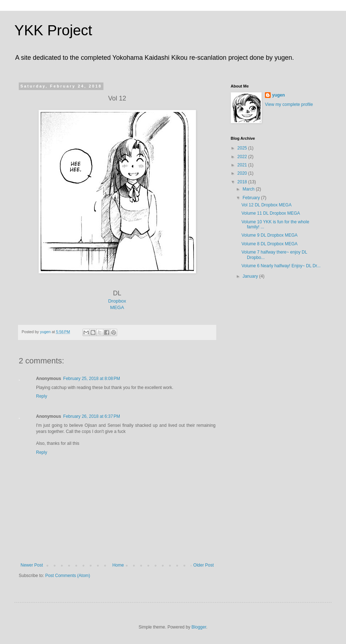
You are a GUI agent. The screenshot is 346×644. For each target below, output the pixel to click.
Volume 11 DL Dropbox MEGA (271, 213)
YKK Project (53, 30)
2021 (243, 165)
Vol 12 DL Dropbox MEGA (267, 205)
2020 (243, 173)
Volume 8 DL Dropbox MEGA (270, 244)
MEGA (117, 307)
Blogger (199, 627)
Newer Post (32, 565)
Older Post (203, 565)
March (249, 189)
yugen (278, 95)
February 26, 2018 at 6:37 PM (92, 416)
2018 (243, 182)
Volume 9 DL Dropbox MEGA (270, 235)
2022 (243, 157)
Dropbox (117, 301)
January (251, 276)
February (252, 198)
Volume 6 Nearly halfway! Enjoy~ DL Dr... (281, 266)
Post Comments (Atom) (68, 576)
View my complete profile (289, 104)
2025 (243, 148)
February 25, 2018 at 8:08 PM (92, 379)
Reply (42, 396)
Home (118, 565)
